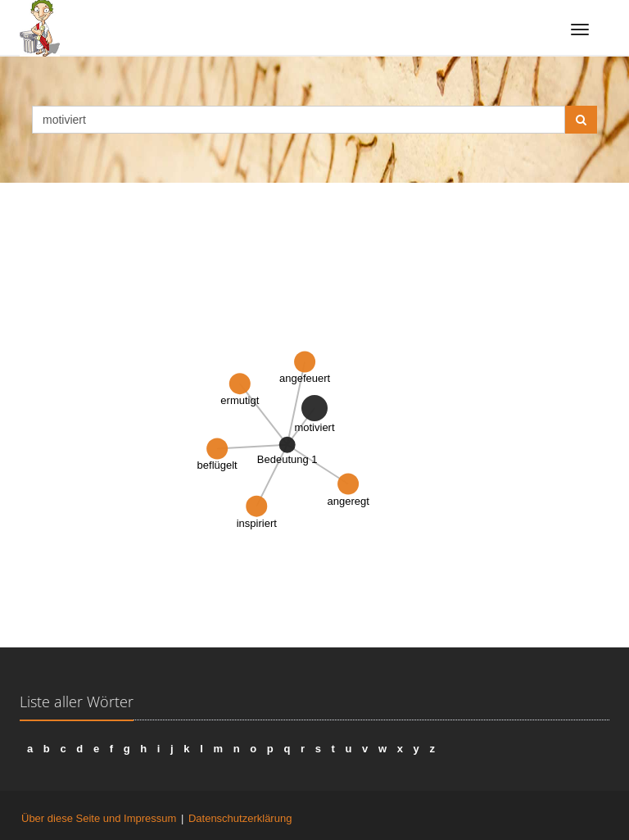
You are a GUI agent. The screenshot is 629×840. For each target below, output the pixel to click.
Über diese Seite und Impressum (99, 818)
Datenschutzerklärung (240, 818)
